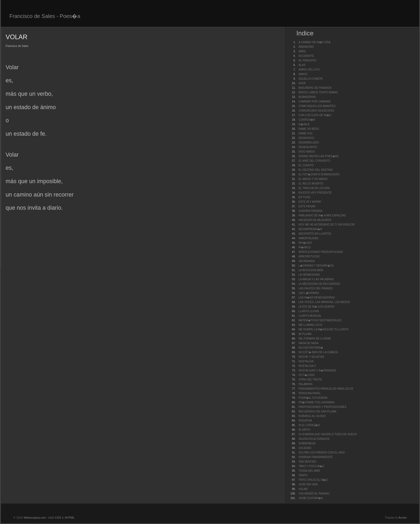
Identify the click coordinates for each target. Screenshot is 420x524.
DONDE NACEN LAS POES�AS (318, 156)
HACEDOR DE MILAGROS (315, 220)
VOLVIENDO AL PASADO (314, 494)
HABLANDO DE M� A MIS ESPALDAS (322, 215)
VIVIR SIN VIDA (308, 484)
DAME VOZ (305, 133)
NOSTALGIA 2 (307, 366)
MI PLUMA (305, 334)
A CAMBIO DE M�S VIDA (314, 42)
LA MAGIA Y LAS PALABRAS (316, 279)
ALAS (302, 65)
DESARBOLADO (309, 143)
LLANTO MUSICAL (310, 316)
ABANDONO (306, 47)
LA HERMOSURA (309, 275)
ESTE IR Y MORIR (310, 202)
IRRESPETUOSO (309, 257)
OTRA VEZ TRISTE (310, 380)
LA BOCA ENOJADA (311, 270)
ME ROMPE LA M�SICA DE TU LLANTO (323, 329)
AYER (302, 83)
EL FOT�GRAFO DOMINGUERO (319, 174)
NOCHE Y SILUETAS (311, 357)
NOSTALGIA (306, 361)
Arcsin (403, 518)
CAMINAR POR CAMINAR (314, 102)
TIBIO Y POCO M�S (311, 466)
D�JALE (304, 124)
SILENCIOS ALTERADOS (314, 439)
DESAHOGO (306, 138)
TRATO (303, 475)
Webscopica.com (35, 518)
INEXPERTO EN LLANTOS (315, 234)
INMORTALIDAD (308, 238)
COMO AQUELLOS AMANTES (317, 106)
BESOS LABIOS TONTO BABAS (318, 92)
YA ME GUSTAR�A (310, 498)
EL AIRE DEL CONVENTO (314, 161)
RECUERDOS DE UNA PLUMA (317, 412)
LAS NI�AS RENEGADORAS (317, 298)
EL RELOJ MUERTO (311, 184)
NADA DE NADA (308, 343)
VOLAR (303, 489)
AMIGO (303, 74)
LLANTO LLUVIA (309, 311)
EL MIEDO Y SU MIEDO (313, 179)
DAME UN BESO (309, 129)
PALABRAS (305, 384)
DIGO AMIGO (307, 152)
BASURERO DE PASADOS (315, 88)
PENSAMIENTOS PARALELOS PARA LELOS (326, 389)
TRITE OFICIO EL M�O (313, 480)
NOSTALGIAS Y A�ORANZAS (317, 370)
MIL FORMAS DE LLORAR (315, 339)
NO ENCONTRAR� (311, 348)
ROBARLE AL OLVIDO (312, 416)
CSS (58, 518)
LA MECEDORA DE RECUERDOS (319, 284)
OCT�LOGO (306, 375)
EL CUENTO (306, 165)
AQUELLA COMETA (310, 79)
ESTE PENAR (307, 206)
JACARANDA (307, 261)
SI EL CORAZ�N (309, 425)
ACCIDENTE (306, 56)
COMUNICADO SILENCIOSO (316, 111)
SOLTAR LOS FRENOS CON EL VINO (322, 453)
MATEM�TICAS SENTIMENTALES (320, 320)
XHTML (70, 518)
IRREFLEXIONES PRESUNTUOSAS (321, 252)
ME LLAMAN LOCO (310, 325)
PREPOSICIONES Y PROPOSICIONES (322, 407)
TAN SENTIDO (307, 462)
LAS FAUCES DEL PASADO (315, 288)
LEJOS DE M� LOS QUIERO (316, 307)
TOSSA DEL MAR (309, 471)
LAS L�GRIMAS (309, 293)
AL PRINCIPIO (307, 60)
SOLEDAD (305, 448)
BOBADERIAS (307, 97)
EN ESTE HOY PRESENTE (315, 193)
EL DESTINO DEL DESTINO (316, 170)
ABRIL (302, 51)
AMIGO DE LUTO (309, 70)
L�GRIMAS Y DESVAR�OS (316, 266)
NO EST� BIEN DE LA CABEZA (318, 352)
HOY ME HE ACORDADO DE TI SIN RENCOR (327, 225)
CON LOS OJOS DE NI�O (315, 115)
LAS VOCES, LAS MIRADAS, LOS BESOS (324, 302)
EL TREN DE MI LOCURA (314, 188)
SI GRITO (304, 430)
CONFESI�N (307, 120)
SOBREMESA (307, 443)
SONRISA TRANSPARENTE (315, 457)
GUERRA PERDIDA (310, 211)
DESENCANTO (308, 147)
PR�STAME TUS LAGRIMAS (316, 402)
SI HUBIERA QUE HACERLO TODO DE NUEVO (328, 434)
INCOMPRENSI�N (310, 229)
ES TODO (304, 197)
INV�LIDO (305, 243)
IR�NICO (304, 247)
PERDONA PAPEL (310, 393)
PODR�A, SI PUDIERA (313, 398)
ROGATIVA (305, 421)
